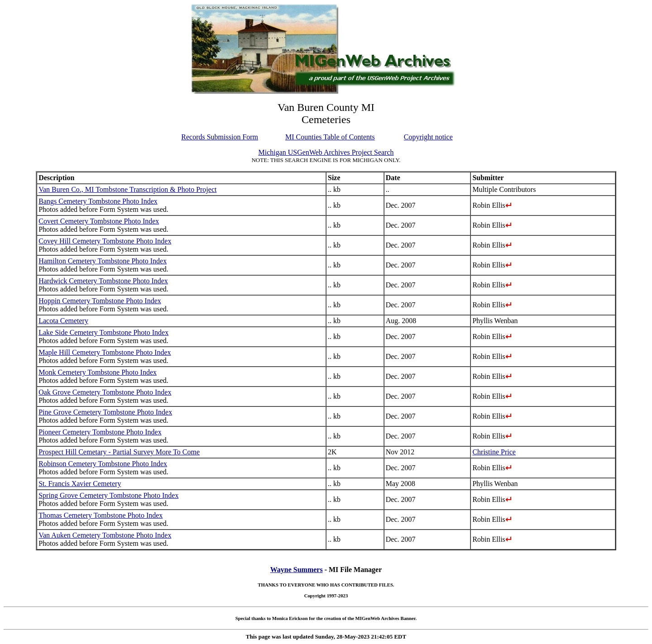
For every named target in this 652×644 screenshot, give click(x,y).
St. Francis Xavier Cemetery (80, 484)
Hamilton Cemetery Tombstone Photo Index (103, 261)
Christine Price (494, 452)
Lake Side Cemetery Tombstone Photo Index (103, 332)
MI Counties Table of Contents (330, 137)
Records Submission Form (220, 137)
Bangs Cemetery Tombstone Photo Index (98, 201)
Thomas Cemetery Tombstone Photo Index (101, 515)
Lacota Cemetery (63, 321)
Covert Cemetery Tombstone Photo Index (99, 221)
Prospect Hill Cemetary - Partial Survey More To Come (119, 452)
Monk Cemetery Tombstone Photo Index (98, 372)
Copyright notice (428, 137)
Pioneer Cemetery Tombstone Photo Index (100, 432)
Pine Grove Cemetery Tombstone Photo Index (105, 412)
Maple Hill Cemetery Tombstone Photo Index (105, 352)
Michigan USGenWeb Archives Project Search (326, 152)
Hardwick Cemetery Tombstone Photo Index (103, 281)
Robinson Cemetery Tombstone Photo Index (103, 464)
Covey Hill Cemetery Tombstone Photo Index (105, 241)
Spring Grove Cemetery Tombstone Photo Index (108, 495)
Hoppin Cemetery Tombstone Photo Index (100, 301)
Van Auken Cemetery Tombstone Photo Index (105, 535)
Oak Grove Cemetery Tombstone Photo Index (105, 392)
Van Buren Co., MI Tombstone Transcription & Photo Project (127, 189)
